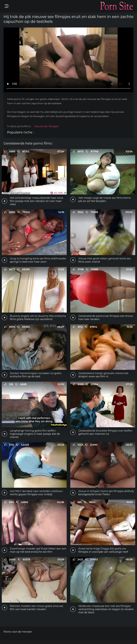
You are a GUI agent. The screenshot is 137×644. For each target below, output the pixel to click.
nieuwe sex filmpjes (46, 126)
